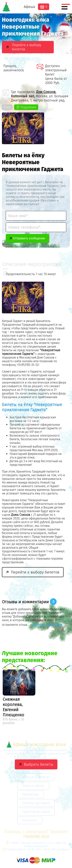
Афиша (29, 7)
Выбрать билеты (38, 764)
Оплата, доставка (36, 803)
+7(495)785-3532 (36, 837)
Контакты (30, 820)
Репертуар (31, 794)
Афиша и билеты (36, 777)
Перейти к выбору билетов (26, 47)
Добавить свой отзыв (47, 625)
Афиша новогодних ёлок (36, 744)
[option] (19, 698)
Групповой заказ (36, 812)
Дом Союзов (46, 92)
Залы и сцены (33, 786)
